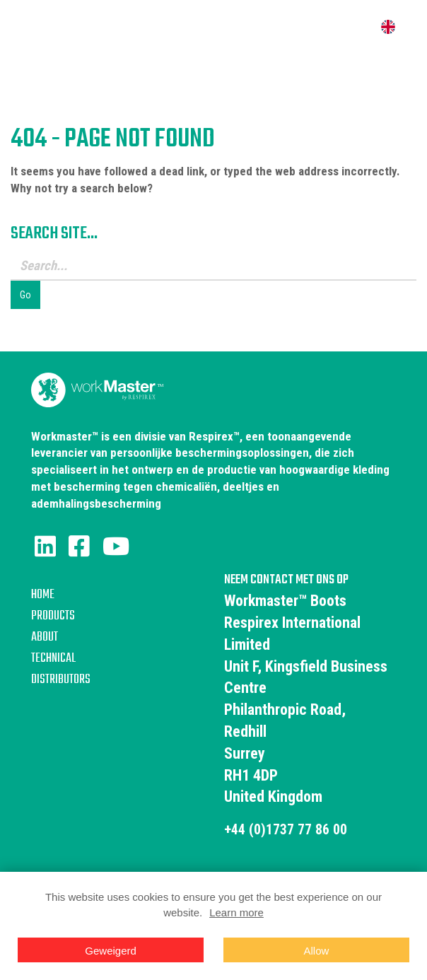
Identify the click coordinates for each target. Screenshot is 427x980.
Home (43, 595)
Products (53, 616)
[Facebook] (79, 547)
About (45, 637)
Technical (53, 659)
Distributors (61, 680)
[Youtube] (116, 547)
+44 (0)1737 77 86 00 (291, 829)
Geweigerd (111, 951)
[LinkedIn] (45, 547)
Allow (316, 951)
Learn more (236, 912)
